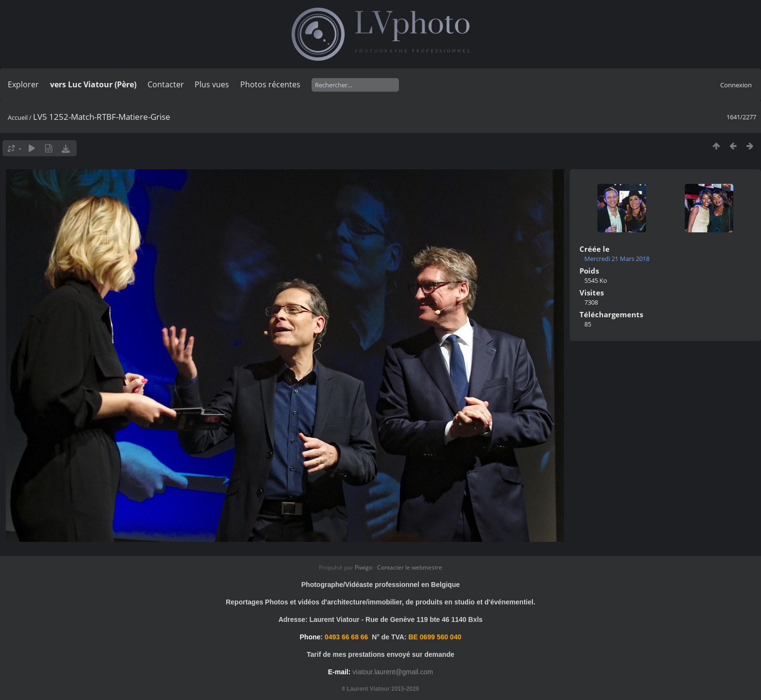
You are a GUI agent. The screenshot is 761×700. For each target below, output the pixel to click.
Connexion (736, 85)
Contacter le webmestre (410, 567)
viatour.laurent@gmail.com (393, 672)
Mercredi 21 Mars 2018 (617, 259)
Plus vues (212, 84)
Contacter (166, 84)
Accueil (18, 117)
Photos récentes (270, 84)
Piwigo (364, 567)
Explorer (23, 84)
